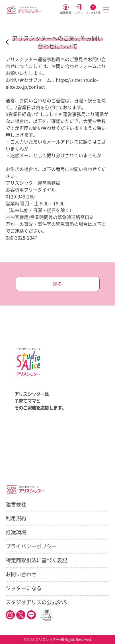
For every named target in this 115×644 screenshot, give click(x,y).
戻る (57, 284)
